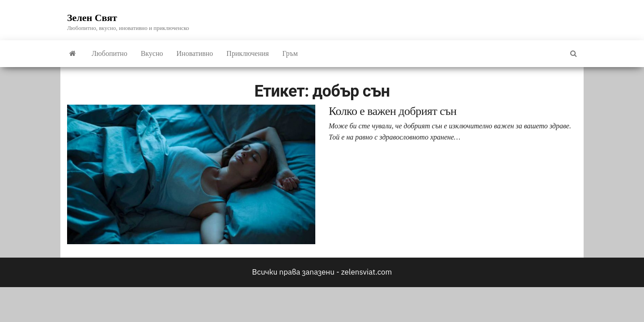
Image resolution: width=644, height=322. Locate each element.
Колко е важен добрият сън (393, 111)
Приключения (248, 53)
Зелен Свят (92, 18)
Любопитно (110, 53)
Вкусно (152, 53)
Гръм (290, 53)
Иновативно (195, 53)
